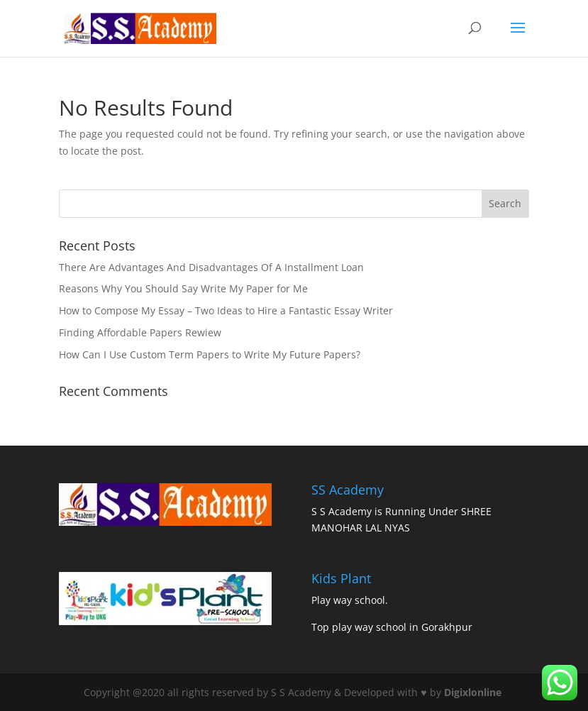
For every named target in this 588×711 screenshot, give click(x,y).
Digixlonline (474, 692)
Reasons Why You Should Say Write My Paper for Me (183, 288)
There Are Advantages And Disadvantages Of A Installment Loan (211, 267)
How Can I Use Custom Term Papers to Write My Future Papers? (210, 354)
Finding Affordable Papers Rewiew (140, 332)
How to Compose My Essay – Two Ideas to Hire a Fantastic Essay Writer (226, 310)
